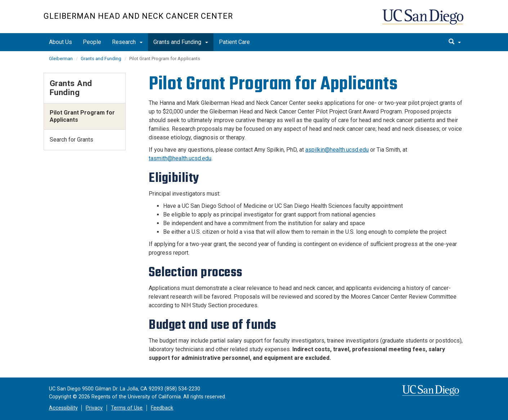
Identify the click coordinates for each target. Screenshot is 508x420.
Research (127, 42)
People (92, 42)
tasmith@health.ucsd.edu (180, 158)
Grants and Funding (181, 42)
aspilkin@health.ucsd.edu (337, 150)
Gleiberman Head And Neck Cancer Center (138, 16)
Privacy (94, 408)
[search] (455, 42)
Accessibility (63, 408)
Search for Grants (71, 140)
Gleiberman (61, 59)
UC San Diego (424, 20)
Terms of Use (127, 408)
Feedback (162, 408)
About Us (60, 42)
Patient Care (234, 42)
